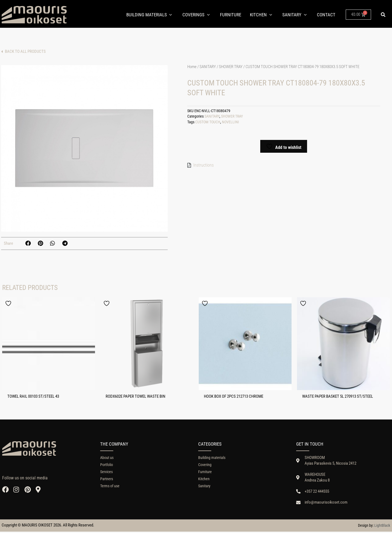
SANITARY (208, 68)
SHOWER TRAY (231, 68)
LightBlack (382, 527)
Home (192, 68)
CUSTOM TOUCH (208, 123)
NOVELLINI (230, 123)
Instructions (203, 166)
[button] (383, 15)
